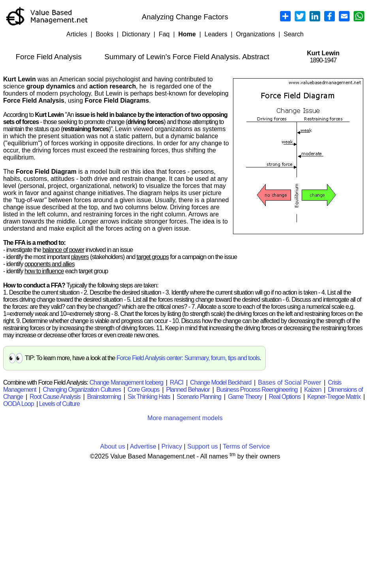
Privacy (172, 446)
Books (104, 34)
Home (187, 34)
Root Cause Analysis (55, 397)
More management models (185, 418)
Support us (202, 446)
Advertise (143, 446)
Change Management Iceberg (126, 382)
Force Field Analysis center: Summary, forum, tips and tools (188, 358)
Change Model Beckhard (221, 382)
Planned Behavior (188, 390)
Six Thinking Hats (149, 397)
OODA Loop (18, 404)
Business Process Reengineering (257, 390)
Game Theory (245, 397)
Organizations (256, 34)
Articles (77, 34)
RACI (177, 382)
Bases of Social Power (289, 382)
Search (294, 34)
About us (113, 446)
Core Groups (144, 390)
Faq (164, 34)
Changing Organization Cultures (82, 390)
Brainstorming (104, 397)
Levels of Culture (59, 404)
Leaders (216, 34)
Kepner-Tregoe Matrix (334, 397)
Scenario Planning (199, 397)
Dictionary (136, 34)
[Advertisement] (185, 522)
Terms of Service (246, 446)
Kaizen (313, 390)
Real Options (285, 397)
